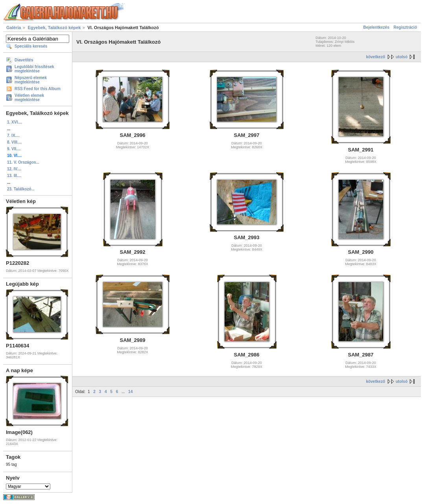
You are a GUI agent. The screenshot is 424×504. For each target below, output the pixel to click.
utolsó (402, 57)
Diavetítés (24, 60)
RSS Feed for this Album (38, 89)
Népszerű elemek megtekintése (31, 80)
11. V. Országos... (23, 162)
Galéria (14, 28)
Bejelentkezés (376, 27)
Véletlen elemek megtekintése (29, 98)
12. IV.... (14, 169)
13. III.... (14, 176)
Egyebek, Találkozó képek (54, 28)
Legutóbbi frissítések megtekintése (34, 69)
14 (130, 392)
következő (376, 57)
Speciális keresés (31, 46)
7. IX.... (13, 136)
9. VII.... (14, 149)
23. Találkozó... (21, 189)
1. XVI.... (15, 122)
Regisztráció (405, 27)
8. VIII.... (14, 142)
